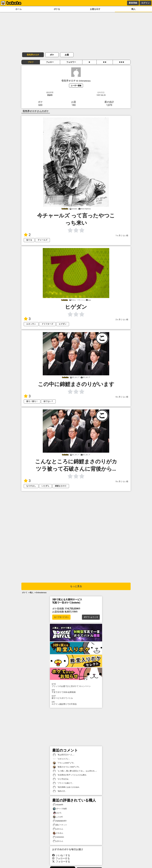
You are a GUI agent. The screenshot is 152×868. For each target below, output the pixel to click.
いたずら (45, 486)
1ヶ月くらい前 (122, 235)
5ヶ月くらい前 (122, 397)
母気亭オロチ (33, 55)
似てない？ (48, 401)
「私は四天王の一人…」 (64, 755)
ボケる (57, 9)
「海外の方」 (60, 791)
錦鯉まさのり (61, 486)
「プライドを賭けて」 (63, 783)
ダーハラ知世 (60, 809)
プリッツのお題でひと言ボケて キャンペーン (76, 685)
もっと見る (76, 586)
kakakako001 (60, 821)
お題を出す (95, 9)
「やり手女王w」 (61, 779)
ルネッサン (31, 324)
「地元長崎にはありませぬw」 (67, 787)
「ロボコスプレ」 (62, 759)
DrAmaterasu (41, 593)
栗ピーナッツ (60, 825)
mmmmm (58, 837)
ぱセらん (58, 829)
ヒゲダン (63, 324)
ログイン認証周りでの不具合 (76, 703)
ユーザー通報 (76, 86)
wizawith (58, 805)
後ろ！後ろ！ (32, 401)
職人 (133, 9)
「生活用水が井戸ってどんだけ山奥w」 (70, 775)
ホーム (19, 9)
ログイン (145, 3)
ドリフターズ (47, 324)
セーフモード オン (61, 617)
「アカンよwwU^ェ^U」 (64, 763)
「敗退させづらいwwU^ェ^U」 (67, 767)
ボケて (25, 593)
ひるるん (58, 833)
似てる (29, 240)
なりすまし (31, 486)
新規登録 (133, 3)
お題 (67, 55)
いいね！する (61, 855)
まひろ (57, 813)
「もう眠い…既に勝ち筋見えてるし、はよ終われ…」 (75, 771)
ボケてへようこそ (91, 617)
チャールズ (43, 240)
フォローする (61, 858)
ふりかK (58, 817)
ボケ (52, 55)
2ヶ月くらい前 (122, 319)
